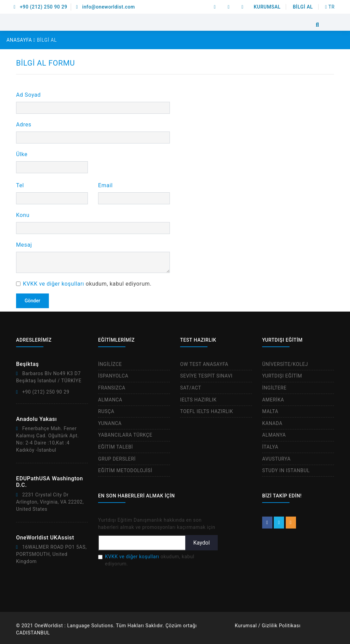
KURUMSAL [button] (267, 7)
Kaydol (201, 543)
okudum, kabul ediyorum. (87, 284)
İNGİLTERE (274, 388)
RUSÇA (106, 411)
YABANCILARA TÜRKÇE (125, 435)
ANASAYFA (21, 40)
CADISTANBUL (33, 633)
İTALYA (270, 447)
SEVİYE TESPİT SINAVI (206, 376)
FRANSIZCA (112, 388)
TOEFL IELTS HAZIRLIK (207, 411)
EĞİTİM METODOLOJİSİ (125, 470)
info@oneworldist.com (106, 7)
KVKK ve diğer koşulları (53, 284)
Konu (23, 215)
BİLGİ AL (303, 7)
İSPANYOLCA (113, 376)
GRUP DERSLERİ (117, 459)
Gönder (32, 301)
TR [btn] (330, 7)
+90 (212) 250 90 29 (41, 7)
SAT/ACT (191, 388)
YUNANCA (110, 423)
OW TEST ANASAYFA (204, 364)
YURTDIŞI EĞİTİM (282, 376)
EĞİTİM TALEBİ (116, 447)
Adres (24, 125)
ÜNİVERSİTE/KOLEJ (285, 364)
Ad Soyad (28, 95)
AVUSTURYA (276, 459)
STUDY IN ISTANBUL (286, 470)
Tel (20, 185)
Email (105, 185)
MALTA (270, 411)
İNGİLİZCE (110, 364)
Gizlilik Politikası (281, 626)
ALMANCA (110, 400)
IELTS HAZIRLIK (198, 400)
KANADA (272, 423)
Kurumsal (246, 626)
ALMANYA (274, 435)
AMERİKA (273, 400)
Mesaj (24, 245)
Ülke (22, 154)
